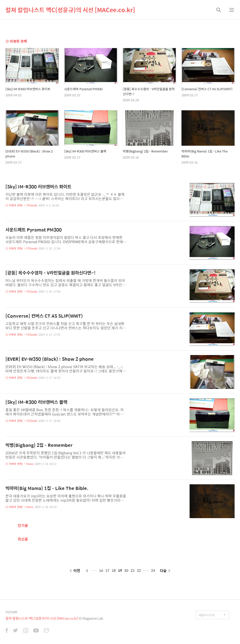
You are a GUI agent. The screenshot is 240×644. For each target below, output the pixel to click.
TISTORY (11, 612)
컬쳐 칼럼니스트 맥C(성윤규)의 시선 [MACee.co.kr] (70, 10)
